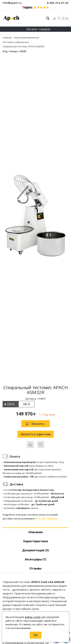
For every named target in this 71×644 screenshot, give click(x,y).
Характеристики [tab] (35, 541)
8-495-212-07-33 (58, 3)
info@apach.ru (12, 3)
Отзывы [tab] (35, 568)
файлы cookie (33, 617)
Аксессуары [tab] (35, 559)
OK (36, 635)
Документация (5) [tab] (36, 550)
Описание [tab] (36, 532)
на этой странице (46, 518)
